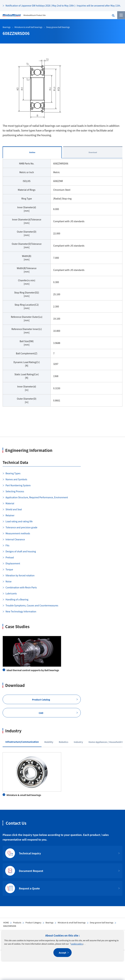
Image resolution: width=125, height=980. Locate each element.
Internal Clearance (15, 539)
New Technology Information (21, 611)
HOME (6, 922)
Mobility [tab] (49, 742)
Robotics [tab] (63, 742)
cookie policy (77, 944)
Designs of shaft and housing (21, 551)
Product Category (33, 922)
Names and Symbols (16, 479)
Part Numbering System (18, 485)
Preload (10, 557)
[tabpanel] (62, 285)
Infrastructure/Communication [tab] (22, 742)
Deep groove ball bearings (102, 922)
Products (17, 922)
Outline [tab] (32, 152)
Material (10, 503)
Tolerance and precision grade (21, 527)
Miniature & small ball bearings (72, 922)
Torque (9, 569)
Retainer (10, 515)
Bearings (50, 922)
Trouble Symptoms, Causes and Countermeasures (32, 605)
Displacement (13, 563)
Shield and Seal (14, 509)
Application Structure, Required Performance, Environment (37, 497)
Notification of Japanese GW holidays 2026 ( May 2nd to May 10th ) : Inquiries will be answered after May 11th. (63, 6)
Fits (7, 545)
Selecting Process (15, 491)
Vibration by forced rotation (20, 575)
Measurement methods (18, 533)
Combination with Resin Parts (21, 587)
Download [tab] (93, 152)
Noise (9, 581)
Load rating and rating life (19, 521)
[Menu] (121, 15)
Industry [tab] (78, 742)
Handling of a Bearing (17, 599)
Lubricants (11, 593)
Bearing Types (13, 473)
